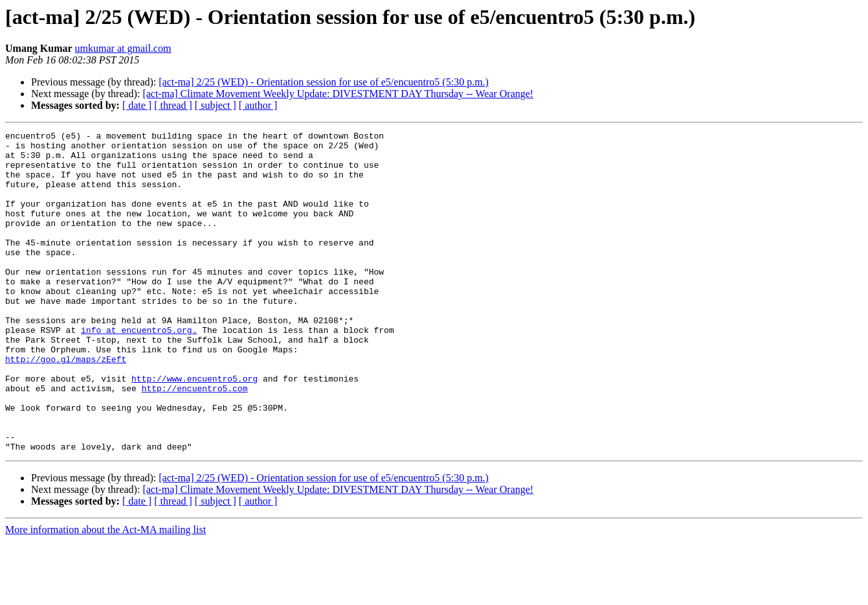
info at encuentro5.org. (139, 371)
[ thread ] (173, 105)
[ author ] (258, 105)
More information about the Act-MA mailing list (106, 594)
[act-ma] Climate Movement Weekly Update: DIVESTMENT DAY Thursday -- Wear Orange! (338, 94)
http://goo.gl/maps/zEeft (66, 405)
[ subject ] (216, 105)
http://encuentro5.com (195, 440)
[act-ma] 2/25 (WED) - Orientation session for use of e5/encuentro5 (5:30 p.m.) (324, 82)
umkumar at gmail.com (123, 48)
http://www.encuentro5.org (195, 429)
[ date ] (137, 105)
